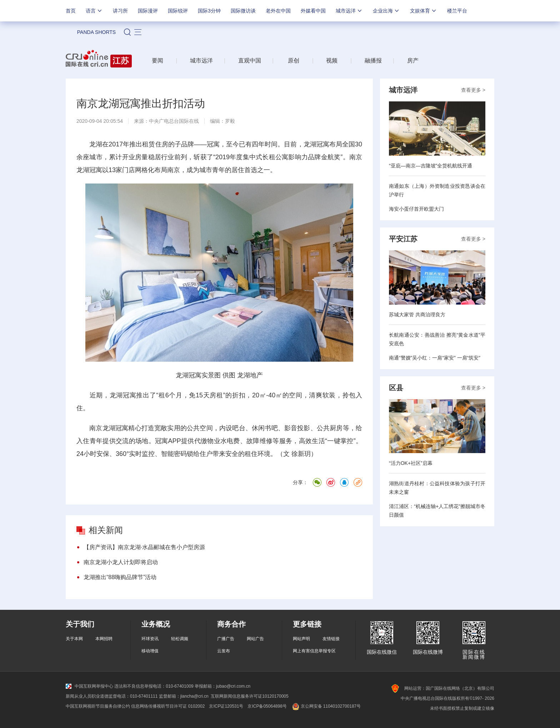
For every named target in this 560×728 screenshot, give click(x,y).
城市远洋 (349, 11)
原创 (294, 61)
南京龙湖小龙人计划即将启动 (121, 562)
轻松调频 (180, 639)
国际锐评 (178, 11)
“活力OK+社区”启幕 (411, 463)
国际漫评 (148, 11)
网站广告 (255, 639)
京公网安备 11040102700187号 (326, 706)
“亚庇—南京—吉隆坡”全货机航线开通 (431, 166)
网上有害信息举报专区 (314, 651)
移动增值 (150, 651)
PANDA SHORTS (96, 32)
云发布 (224, 651)
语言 (94, 11)
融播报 (373, 61)
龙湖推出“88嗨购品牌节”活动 (120, 577)
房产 (413, 61)
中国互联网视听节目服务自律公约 (98, 706)
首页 (71, 11)
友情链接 (331, 639)
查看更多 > (473, 90)
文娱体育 (424, 11)
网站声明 (301, 639)
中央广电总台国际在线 (174, 121)
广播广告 (226, 639)
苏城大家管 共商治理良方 (417, 315)
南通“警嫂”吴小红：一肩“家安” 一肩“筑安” (435, 358)
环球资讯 (150, 639)
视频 (332, 61)
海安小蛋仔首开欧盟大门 (416, 209)
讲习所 (120, 11)
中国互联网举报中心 (89, 686)
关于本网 (74, 639)
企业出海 (386, 11)
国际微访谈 (243, 11)
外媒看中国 (313, 11)
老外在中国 (278, 11)
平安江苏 (403, 239)
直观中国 (250, 61)
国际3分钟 (209, 11)
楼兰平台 (457, 11)
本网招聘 (104, 639)
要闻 (157, 61)
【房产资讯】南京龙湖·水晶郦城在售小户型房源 (144, 547)
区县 (396, 388)
